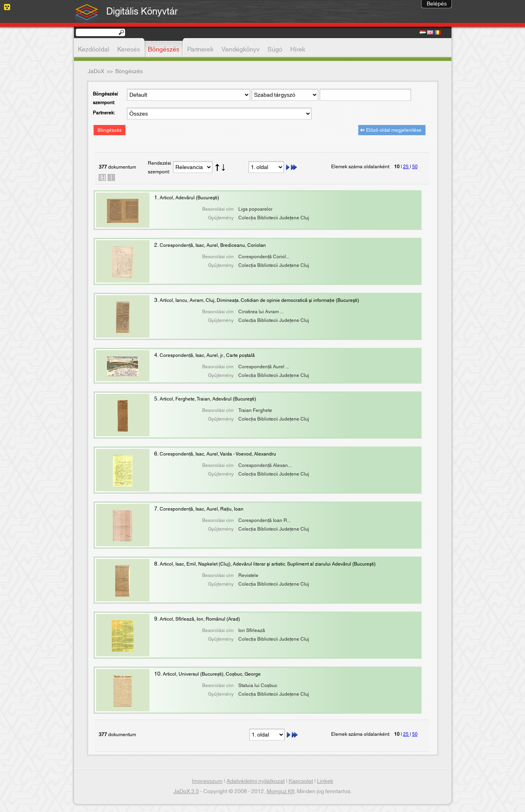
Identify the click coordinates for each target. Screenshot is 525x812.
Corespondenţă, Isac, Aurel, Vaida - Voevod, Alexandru (218, 454)
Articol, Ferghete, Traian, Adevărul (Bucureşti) (208, 399)
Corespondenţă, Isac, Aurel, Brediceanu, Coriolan (213, 245)
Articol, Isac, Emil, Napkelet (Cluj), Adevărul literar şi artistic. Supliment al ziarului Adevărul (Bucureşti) (268, 564)
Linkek (325, 781)
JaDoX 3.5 (186, 792)
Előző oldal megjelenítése (394, 130)
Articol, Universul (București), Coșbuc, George (212, 674)
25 (406, 167)
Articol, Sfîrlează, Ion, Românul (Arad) (200, 619)
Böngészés (110, 130)
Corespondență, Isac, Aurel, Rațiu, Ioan (202, 509)
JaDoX (96, 72)
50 (415, 167)
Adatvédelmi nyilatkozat (256, 781)
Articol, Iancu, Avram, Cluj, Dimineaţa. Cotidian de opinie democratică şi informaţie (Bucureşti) (259, 300)
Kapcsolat (301, 781)
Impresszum (207, 781)
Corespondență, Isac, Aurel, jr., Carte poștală (207, 355)
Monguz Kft (281, 792)
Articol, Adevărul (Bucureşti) (189, 198)
